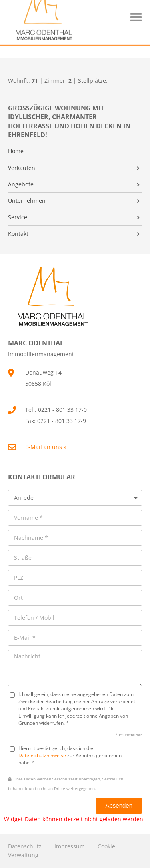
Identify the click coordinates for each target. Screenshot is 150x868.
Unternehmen (27, 201)
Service (18, 217)
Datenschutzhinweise (42, 755)
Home (16, 151)
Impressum (70, 846)
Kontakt (18, 234)
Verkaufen (22, 168)
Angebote (21, 184)
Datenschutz (25, 846)
